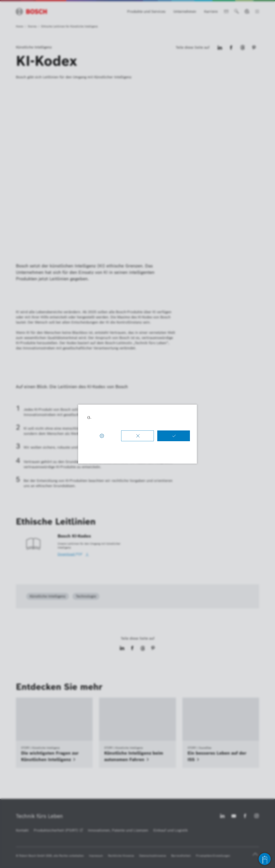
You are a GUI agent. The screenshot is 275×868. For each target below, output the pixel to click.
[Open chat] (265, 859)
